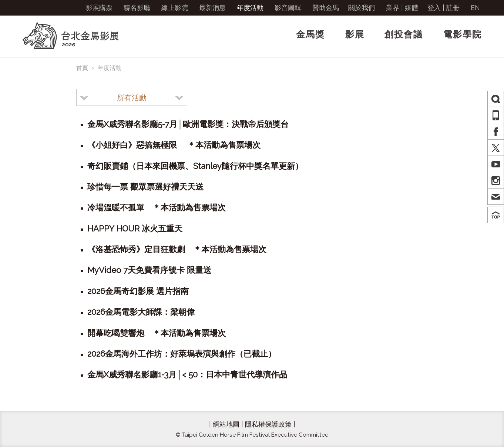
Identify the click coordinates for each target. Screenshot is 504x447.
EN (475, 8)
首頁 (82, 68)
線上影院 (175, 8)
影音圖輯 (288, 8)
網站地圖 (226, 424)
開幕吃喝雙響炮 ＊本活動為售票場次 (157, 333)
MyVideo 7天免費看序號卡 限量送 (149, 270)
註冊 (453, 8)
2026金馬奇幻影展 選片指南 (138, 291)
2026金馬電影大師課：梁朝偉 (141, 312)
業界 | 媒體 (402, 8)
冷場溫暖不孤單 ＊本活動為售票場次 (157, 207)
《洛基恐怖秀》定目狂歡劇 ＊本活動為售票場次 (177, 249)
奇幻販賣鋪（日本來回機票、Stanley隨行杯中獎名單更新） (195, 166)
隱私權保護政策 (268, 424)
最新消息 (212, 8)
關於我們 (362, 8)
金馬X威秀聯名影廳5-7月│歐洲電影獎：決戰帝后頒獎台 (188, 124)
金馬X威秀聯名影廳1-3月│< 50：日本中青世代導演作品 (187, 374)
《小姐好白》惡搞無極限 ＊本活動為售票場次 (174, 145)
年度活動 (250, 8)
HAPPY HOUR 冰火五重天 (135, 228)
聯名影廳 (137, 8)
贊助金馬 (326, 8)
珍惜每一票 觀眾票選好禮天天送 (145, 187)
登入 (434, 8)
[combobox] (132, 97)
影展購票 (99, 8)
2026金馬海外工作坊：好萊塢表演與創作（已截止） (182, 354)
